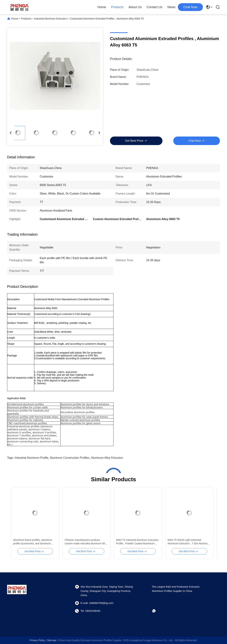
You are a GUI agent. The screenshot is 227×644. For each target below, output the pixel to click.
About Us (135, 7)
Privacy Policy (37, 640)
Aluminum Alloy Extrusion (107, 458)
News (171, 7)
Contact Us (155, 7)
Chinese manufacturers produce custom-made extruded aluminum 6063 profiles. (86, 542)
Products (117, 7)
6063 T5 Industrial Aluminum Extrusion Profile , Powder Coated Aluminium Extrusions (137, 542)
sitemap (52, 640)
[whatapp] (156, 611)
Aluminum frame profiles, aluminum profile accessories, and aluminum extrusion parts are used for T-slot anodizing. (33, 542)
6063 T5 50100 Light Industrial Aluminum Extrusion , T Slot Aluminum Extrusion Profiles (189, 542)
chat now (190, 7)
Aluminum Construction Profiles (70, 458)
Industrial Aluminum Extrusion (50, 19)
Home (102, 7)
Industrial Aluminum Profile (31, 458)
